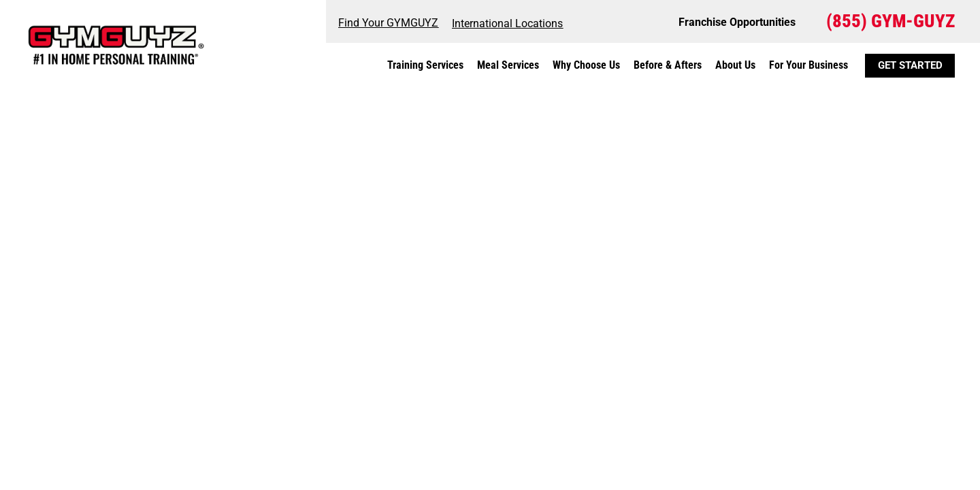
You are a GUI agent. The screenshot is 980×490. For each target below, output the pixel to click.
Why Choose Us (586, 65)
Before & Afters (668, 65)
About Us (735, 65)
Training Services (425, 65)
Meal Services (508, 65)
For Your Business (808, 65)
